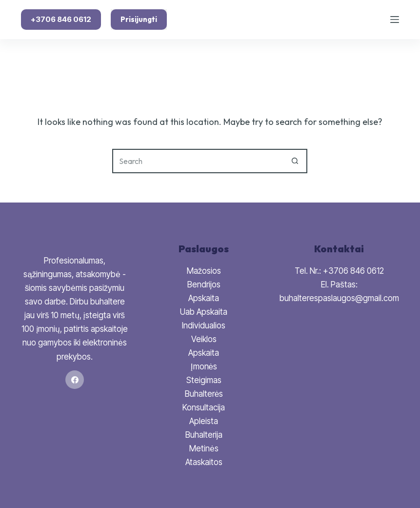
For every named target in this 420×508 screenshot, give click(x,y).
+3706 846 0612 (61, 19)
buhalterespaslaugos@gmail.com (339, 298)
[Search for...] (198, 161)
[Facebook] (75, 380)
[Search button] (295, 161)
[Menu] (395, 20)
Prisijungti (139, 19)
